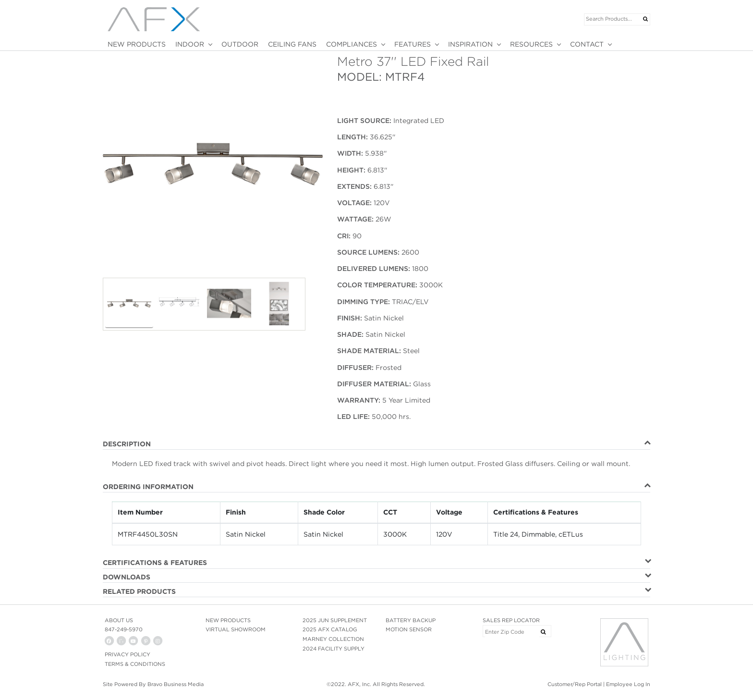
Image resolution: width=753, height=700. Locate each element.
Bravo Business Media (176, 684)
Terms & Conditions (135, 664)
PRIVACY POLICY (128, 654)
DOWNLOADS (127, 577)
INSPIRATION (470, 44)
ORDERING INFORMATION (148, 487)
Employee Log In (628, 684)
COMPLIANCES (352, 44)
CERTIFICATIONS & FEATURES (155, 563)
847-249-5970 (124, 629)
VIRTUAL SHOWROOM (236, 629)
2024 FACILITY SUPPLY (334, 649)
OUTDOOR (240, 44)
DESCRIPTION (127, 444)
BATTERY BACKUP (411, 620)
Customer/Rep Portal (575, 684)
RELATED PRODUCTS (139, 591)
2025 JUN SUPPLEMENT (335, 620)
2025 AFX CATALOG (330, 629)
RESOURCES (531, 44)
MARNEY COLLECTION (333, 639)
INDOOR (190, 44)
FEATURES (413, 44)
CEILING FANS (292, 44)
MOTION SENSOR (409, 629)
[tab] (376, 444)
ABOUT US (119, 620)
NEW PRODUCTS (137, 44)
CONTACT (587, 44)
